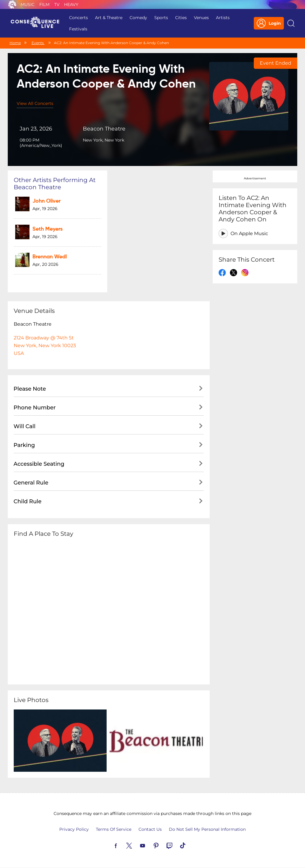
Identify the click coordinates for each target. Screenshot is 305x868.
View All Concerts (35, 103)
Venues (201, 18)
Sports (161, 18)
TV (57, 4)
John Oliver (46, 201)
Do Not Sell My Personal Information (207, 829)
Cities (181, 18)
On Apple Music (249, 233)
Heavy (71, 4)
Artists (223, 18)
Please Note (30, 389)
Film (44, 4)
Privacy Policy (74, 829)
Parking (24, 445)
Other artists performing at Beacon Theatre (55, 184)
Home (15, 43)
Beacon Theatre (104, 129)
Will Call (25, 426)
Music (28, 4)
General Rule (31, 483)
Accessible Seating (39, 464)
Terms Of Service (114, 829)
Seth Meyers (48, 229)
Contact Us (150, 829)
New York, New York (104, 140)
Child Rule (28, 501)
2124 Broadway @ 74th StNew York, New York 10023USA (45, 346)
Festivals (78, 29)
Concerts (78, 18)
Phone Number (35, 408)
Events (38, 43)
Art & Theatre (109, 18)
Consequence (12, 4)
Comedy (138, 18)
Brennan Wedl (50, 257)
